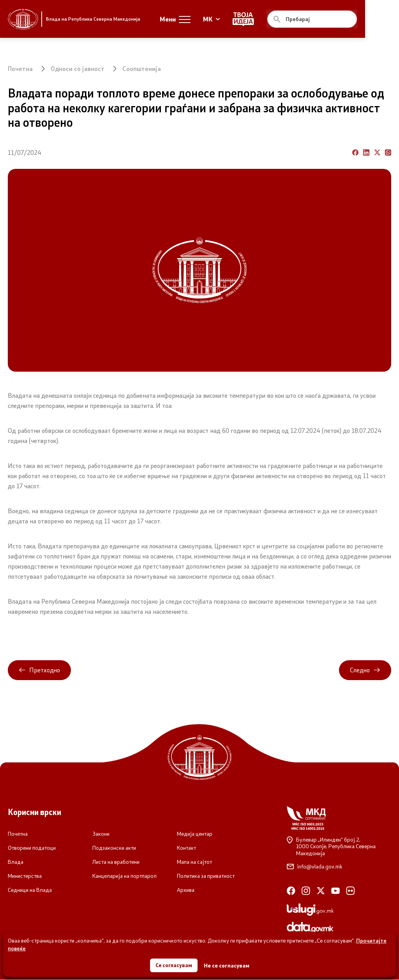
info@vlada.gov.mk (315, 867)
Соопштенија (142, 68)
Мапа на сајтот (194, 862)
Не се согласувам (227, 965)
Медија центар (195, 834)
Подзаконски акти (114, 848)
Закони (101, 834)
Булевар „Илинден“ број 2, (339, 847)
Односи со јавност (78, 68)
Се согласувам (174, 964)
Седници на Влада (30, 890)
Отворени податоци (32, 848)
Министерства (25, 876)
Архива (186, 890)
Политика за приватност (206, 876)
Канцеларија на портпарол (124, 876)
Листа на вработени (116, 862)
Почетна (20, 68)
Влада (16, 862)
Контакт (186, 848)
